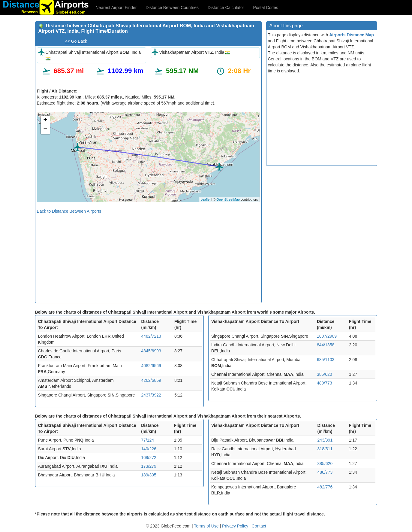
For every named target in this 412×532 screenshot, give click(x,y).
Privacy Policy (236, 526)
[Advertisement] (148, 256)
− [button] (45, 129)
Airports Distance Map (352, 35)
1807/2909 (327, 336)
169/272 (149, 458)
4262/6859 (151, 380)
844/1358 (326, 345)
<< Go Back (76, 41)
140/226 (149, 449)
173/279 (149, 466)
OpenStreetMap (228, 199)
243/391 (325, 440)
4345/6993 (151, 351)
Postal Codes (266, 8)
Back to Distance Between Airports (69, 211)
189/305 (149, 475)
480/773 (325, 383)
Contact (259, 526)
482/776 (325, 487)
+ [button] (45, 120)
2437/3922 (151, 395)
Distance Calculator (226, 8)
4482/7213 (151, 336)
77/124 (147, 440)
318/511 (325, 449)
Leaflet (205, 199)
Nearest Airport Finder (116, 8)
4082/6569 (151, 366)
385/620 (325, 374)
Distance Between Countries (172, 8)
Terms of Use (207, 526)
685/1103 (326, 360)
